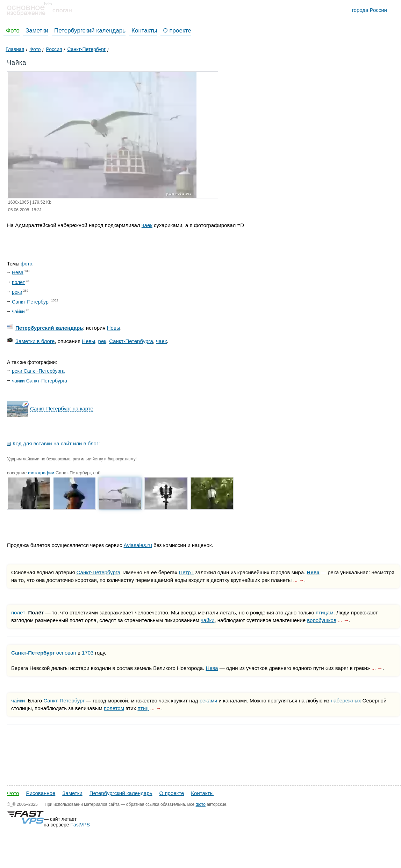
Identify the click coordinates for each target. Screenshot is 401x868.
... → (299, 580)
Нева (18, 272)
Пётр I (186, 572)
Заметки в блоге (35, 341)
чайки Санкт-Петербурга (40, 381)
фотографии (41, 473)
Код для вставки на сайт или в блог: (56, 443)
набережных (346, 701)
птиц (143, 708)
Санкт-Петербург (31, 302)
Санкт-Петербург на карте (62, 409)
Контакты (144, 31)
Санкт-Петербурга (131, 341)
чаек (147, 225)
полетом (114, 708)
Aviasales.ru (138, 545)
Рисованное (41, 793)
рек (102, 341)
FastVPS (80, 825)
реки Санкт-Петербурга (38, 371)
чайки (18, 312)
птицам (325, 612)
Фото (13, 31)
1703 (88, 653)
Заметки (37, 31)
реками (209, 701)
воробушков (322, 620)
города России (369, 10)
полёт (18, 282)
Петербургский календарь (90, 31)
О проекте (177, 31)
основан (66, 653)
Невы (114, 328)
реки (17, 292)
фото (26, 264)
